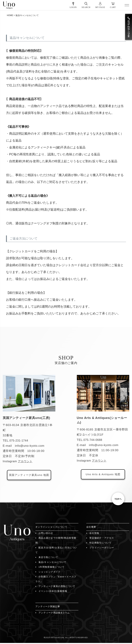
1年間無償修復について (52, 568)
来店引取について (48, 558)
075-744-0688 (93, 440)
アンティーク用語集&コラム (54, 614)
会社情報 (94, 534)
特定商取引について (100, 544)
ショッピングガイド (50, 573)
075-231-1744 (19, 441)
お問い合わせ (46, 534)
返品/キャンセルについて (52, 563)
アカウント (26, 461)
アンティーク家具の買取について (57, 587)
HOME (10, 15)
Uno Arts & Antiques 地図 (103, 475)
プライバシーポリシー (102, 549)
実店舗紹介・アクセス (102, 539)
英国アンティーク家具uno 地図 (29, 475)
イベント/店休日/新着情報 (53, 592)
